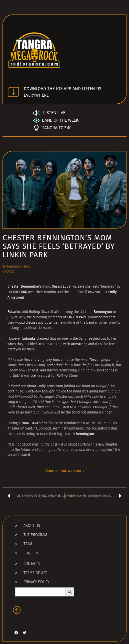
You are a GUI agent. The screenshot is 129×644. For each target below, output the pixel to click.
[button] (5, 5)
